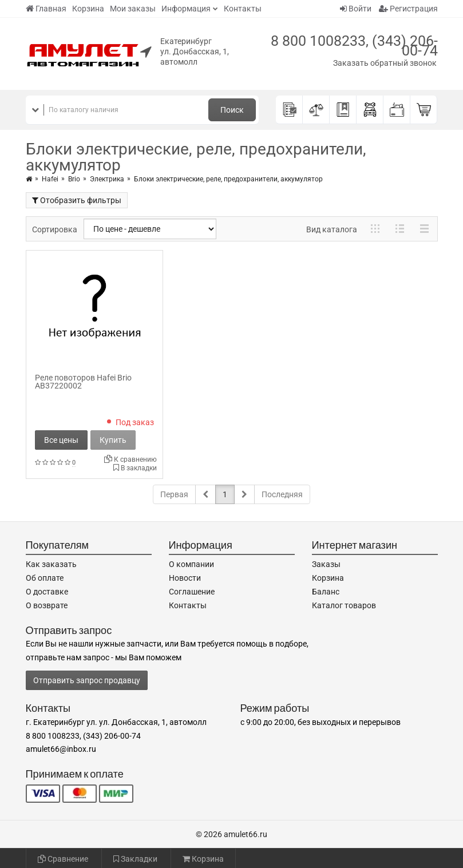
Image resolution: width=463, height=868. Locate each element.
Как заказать (51, 564)
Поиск (232, 110)
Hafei (50, 179)
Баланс (326, 592)
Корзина (88, 9)
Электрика (107, 179)
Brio (74, 179)
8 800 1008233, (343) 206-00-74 (354, 46)
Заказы (326, 564)
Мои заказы (133, 9)
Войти (356, 9)
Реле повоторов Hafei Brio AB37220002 (83, 382)
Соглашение (192, 592)
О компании (191, 564)
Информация (186, 9)
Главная (46, 9)
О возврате (47, 605)
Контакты (243, 9)
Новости (185, 578)
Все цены (61, 440)
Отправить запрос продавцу (87, 680)
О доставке (47, 592)
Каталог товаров (344, 605)
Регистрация (408, 9)
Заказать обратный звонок (385, 63)
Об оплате (45, 578)
